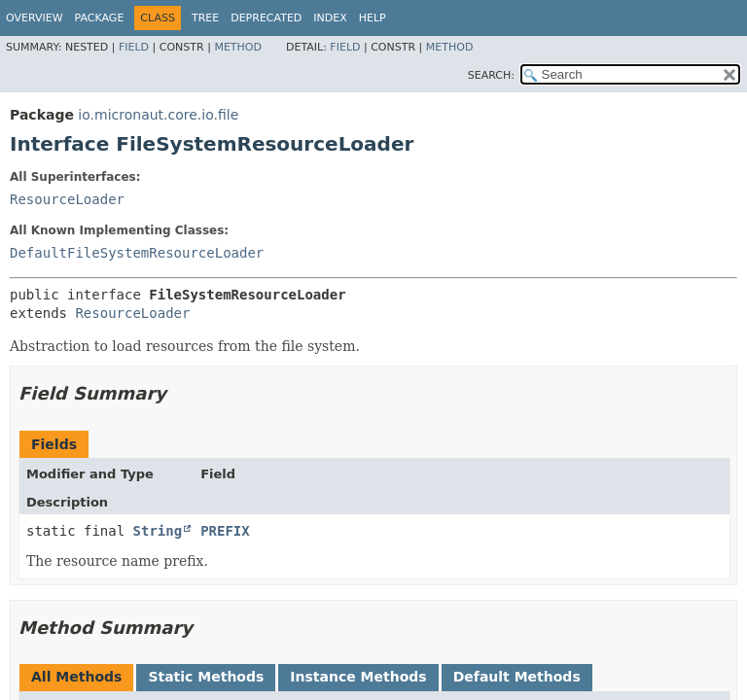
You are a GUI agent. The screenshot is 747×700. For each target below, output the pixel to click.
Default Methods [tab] (517, 677)
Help (373, 18)
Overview (35, 18)
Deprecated (266, 18)
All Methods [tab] (76, 677)
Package (100, 18)
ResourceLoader (67, 199)
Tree (205, 18)
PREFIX (225, 531)
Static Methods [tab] (206, 677)
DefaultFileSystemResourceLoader (137, 253)
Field (134, 47)
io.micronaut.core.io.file (158, 115)
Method (238, 47)
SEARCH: (491, 75)
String (158, 531)
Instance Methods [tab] (358, 677)
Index (330, 18)
